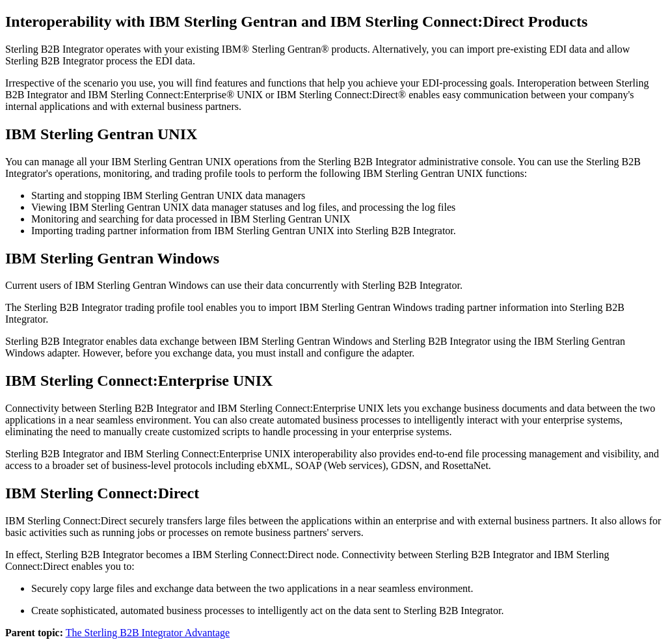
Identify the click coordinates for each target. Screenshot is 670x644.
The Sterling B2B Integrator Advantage (148, 633)
